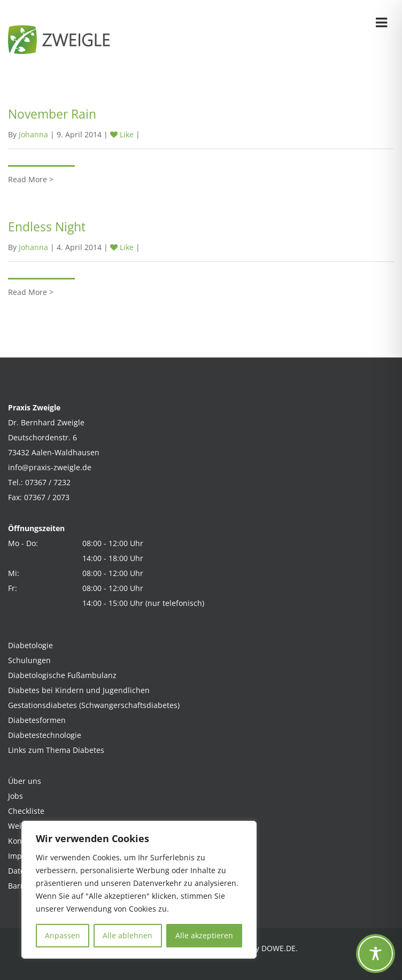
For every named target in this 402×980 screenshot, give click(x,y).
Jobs (16, 796)
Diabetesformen (37, 720)
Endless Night (47, 227)
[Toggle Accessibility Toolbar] (376, 954)
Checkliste (26, 811)
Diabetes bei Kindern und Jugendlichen (79, 690)
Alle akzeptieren (204, 935)
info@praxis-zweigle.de (50, 467)
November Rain (52, 114)
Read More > (31, 179)
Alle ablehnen (127, 935)
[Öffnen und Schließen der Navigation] (381, 21)
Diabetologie (30, 645)
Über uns (25, 781)
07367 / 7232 (48, 482)
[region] (139, 890)
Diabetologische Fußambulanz (62, 675)
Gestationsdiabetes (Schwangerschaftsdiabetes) (94, 705)
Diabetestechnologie (45, 735)
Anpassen (63, 935)
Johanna (33, 134)
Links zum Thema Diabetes (56, 750)
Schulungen (29, 660)
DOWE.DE (279, 948)
